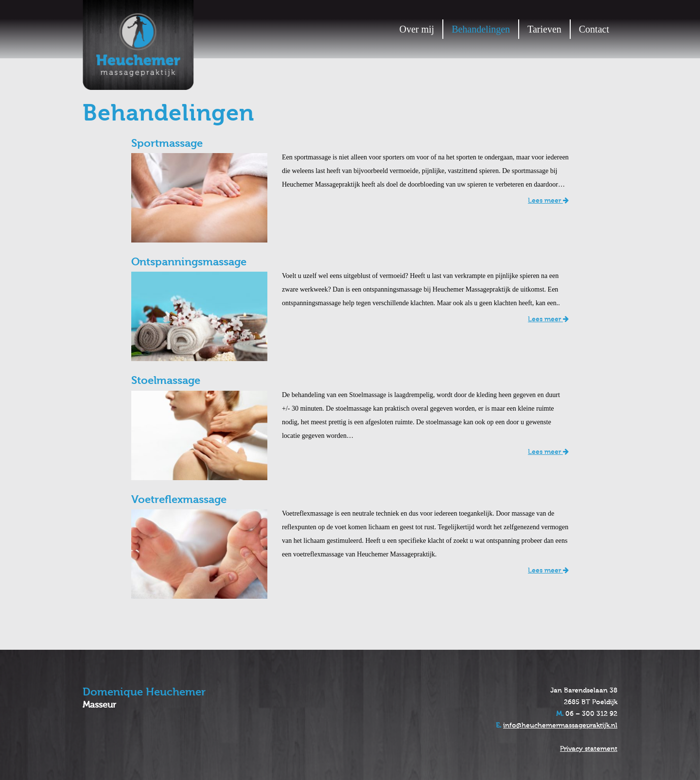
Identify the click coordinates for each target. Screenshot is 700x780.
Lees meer (548, 201)
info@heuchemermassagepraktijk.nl (560, 726)
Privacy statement (589, 749)
